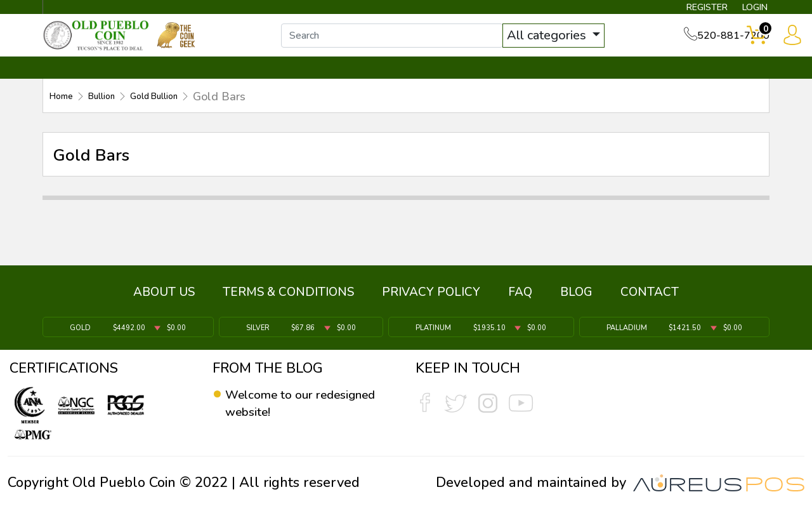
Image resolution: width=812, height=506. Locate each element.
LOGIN (745, 10)
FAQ (520, 298)
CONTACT (726, 81)
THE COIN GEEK (452, 81)
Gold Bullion (181, 109)
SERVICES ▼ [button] (563, 81)
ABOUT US (164, 298)
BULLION (83, 81)
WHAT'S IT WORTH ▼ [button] (314, 81)
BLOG (576, 298)
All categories (561, 43)
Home (65, 109)
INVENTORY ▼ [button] (180, 81)
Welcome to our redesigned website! (288, 404)
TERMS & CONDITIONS (288, 298)
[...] (405, 43)
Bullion (115, 109)
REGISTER (688, 10)
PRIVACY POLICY (431, 298)
